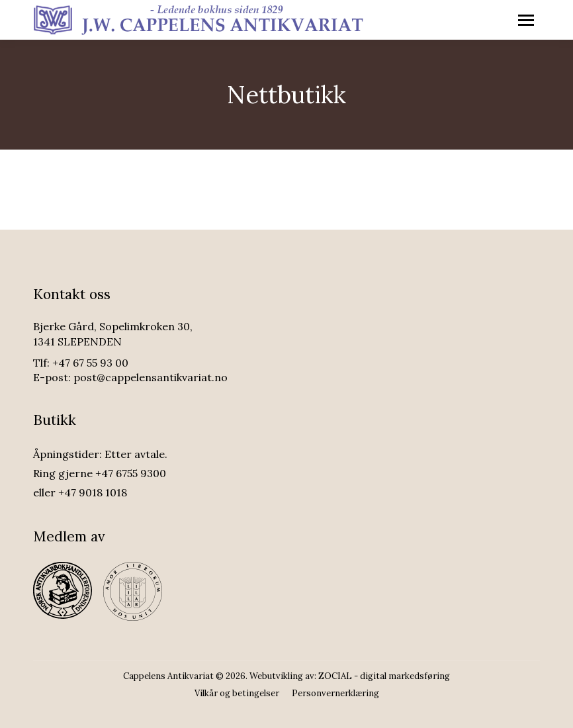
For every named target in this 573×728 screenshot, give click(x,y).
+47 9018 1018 (93, 492)
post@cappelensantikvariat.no (151, 377)
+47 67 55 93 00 (90, 363)
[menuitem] (237, 693)
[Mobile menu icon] (526, 20)
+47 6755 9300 (131, 473)
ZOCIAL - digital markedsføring (384, 676)
